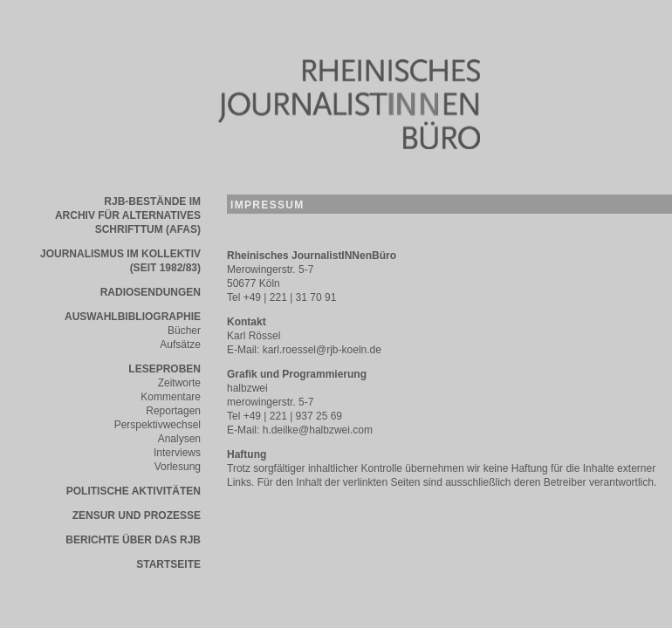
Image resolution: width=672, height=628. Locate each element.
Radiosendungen (151, 292)
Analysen (179, 439)
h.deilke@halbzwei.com (318, 430)
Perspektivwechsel (158, 425)
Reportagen (173, 411)
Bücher (184, 331)
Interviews (177, 453)
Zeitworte (179, 383)
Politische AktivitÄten (134, 491)
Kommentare (171, 397)
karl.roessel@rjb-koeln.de (322, 350)
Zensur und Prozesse (137, 515)
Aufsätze (180, 345)
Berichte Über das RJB (133, 540)
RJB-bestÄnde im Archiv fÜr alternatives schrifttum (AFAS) (128, 215)
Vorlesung (178, 467)
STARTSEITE (168, 564)
